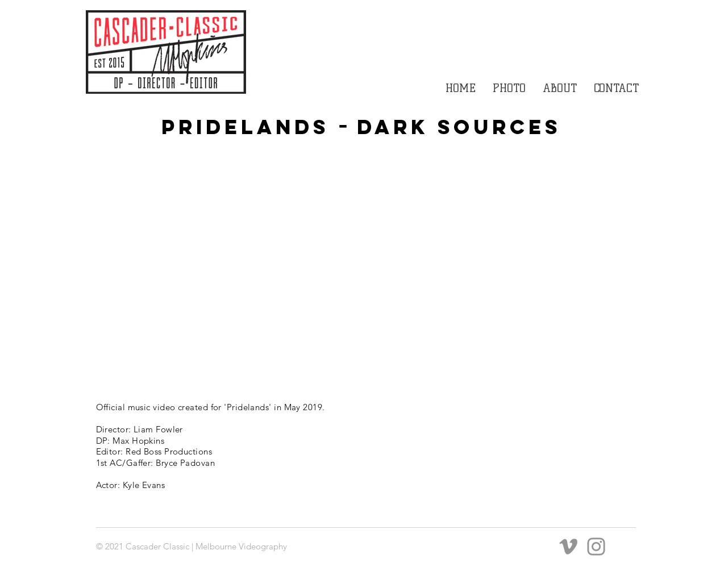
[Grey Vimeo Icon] (568, 547)
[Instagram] (596, 547)
